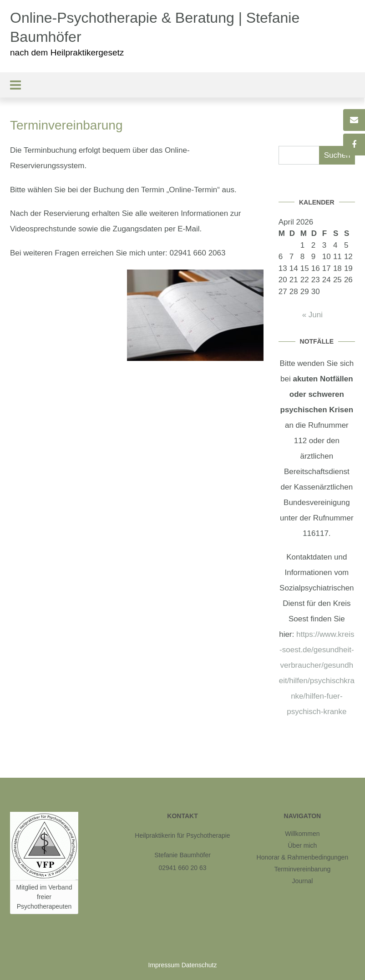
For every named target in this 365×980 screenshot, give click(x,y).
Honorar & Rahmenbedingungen (303, 857)
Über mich (303, 845)
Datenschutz (199, 965)
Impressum (164, 965)
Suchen (337, 155)
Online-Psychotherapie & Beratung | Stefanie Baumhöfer (155, 27)
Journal (302, 881)
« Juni (312, 315)
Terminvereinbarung (303, 869)
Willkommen (302, 834)
